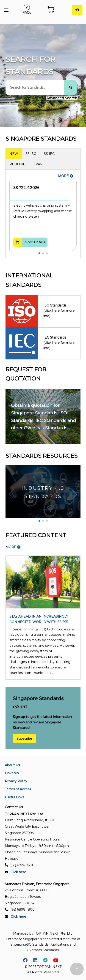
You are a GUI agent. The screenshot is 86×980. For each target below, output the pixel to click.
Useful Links (14, 797)
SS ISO (31, 154)
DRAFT (38, 164)
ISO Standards (59, 311)
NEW (14, 154)
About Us (12, 765)
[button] (39, 253)
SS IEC (49, 154)
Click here (18, 872)
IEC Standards (59, 343)
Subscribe (24, 739)
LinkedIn (12, 773)
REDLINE (17, 164)
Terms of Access (18, 789)
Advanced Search (62, 98)
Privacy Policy (16, 781)
